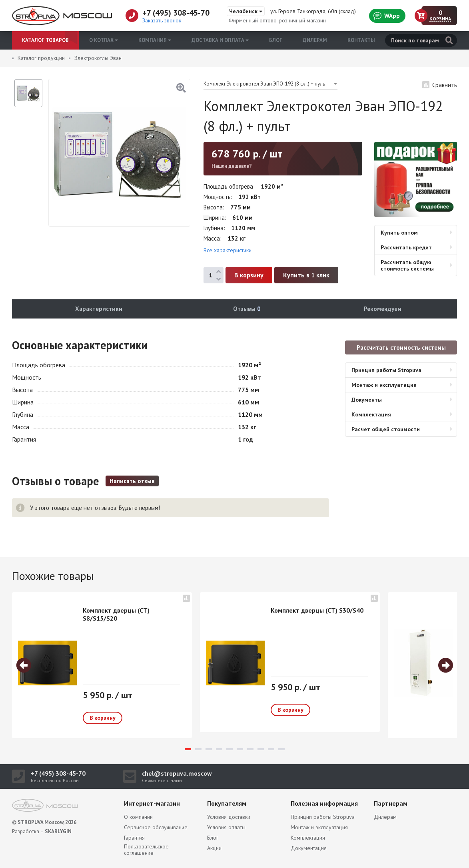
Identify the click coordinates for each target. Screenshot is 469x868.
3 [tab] (209, 749)
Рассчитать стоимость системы (401, 347)
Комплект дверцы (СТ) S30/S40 (317, 610)
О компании (138, 817)
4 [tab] (219, 749)
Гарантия (134, 838)
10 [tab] (281, 749)
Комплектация (371, 414)
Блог (276, 40)
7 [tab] (250, 749)
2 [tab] (198, 749)
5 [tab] (230, 749)
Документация (309, 848)
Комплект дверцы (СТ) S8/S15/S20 (116, 614)
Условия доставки (229, 817)
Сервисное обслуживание (156, 827)
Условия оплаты (226, 827)
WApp (387, 16)
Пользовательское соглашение (146, 850)
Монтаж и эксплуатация (384, 385)
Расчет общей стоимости (386, 429)
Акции (214, 848)
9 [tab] (271, 749)
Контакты (361, 40)
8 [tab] (261, 749)
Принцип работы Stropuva (386, 370)
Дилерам (315, 40)
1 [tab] (188, 749)
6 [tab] (240, 749)
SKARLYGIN (58, 831)
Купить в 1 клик (306, 275)
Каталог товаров (45, 40)
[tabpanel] (102, 665)
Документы (367, 400)
